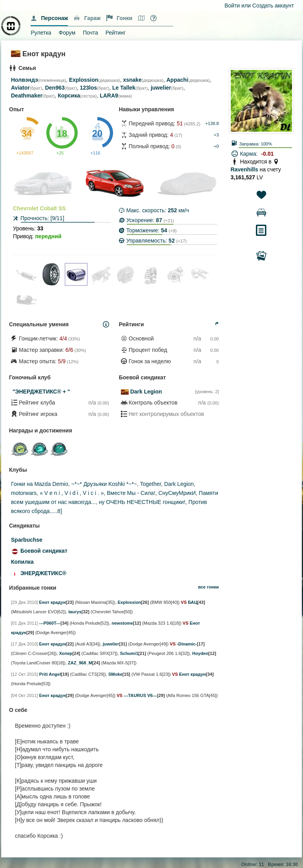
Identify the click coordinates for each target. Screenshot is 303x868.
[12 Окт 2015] (25, 674)
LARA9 (109, 96)
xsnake (132, 80)
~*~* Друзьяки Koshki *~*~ (104, 484)
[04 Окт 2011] (25, 695)
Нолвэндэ (25, 80)
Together (151, 484)
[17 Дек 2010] (24, 644)
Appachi (177, 80)
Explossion (84, 80)
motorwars (24, 493)
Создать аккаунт (273, 6)
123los (88, 88)
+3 (216, 135)
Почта (90, 33)
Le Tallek (124, 88)
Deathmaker (27, 96)
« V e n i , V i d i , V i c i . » (72, 493)
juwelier (161, 88)
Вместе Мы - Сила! (131, 493)
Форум (67, 33)
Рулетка (41, 33)
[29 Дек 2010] (24, 602)
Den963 (55, 88)
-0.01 (267, 154)
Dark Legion (146, 392)
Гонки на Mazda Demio (40, 484)
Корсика (69, 96)
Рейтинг (116, 33)
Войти (232, 6)
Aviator (20, 88)
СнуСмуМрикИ (177, 493)
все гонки (209, 587)
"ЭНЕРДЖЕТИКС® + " (41, 392)
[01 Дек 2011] (24, 623)
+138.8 (212, 123)
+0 (216, 146)
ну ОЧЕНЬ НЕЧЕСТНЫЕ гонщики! (142, 502)
